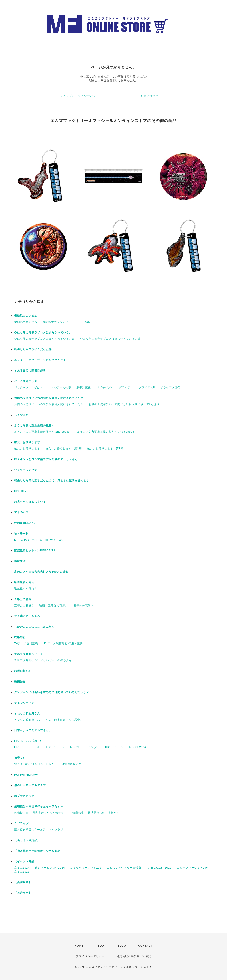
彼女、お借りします (27, 442)
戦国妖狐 (20, 682)
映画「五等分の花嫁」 (54, 605)
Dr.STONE (21, 491)
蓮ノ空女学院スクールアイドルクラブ (39, 830)
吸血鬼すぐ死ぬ (24, 582)
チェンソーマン (24, 703)
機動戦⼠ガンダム (26, 316)
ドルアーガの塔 (61, 387)
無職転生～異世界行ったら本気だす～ (39, 807)
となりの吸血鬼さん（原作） (64, 720)
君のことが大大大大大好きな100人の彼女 (41, 572)
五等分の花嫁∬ (24, 605)
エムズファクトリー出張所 (124, 868)
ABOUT (101, 946)
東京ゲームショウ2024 (50, 868)
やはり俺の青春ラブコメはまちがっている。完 (44, 339)
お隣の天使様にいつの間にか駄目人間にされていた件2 (124, 404)
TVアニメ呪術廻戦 (26, 644)
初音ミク (20, 758)
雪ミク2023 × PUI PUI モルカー (36, 764)
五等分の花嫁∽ (83, 605)
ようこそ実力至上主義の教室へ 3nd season (106, 432)
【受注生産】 (23, 882)
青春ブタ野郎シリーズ (29, 654)
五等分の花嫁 (23, 599)
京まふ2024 (22, 868)
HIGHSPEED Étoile (28, 741)
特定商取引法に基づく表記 (134, 956)
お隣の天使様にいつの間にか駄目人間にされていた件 (49, 398)
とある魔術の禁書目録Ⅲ (31, 371)
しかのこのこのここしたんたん (34, 627)
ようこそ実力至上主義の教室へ (34, 426)
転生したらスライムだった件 (33, 349)
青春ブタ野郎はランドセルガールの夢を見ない (44, 660)
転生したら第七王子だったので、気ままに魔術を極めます (52, 480)
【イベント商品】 (26, 861)
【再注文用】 (23, 893)
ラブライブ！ (23, 823)
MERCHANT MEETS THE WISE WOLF (41, 540)
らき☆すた (21, 415)
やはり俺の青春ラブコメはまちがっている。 (43, 332)
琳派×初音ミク (72, 764)
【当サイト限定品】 (27, 840)
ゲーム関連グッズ (26, 381)
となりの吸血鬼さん (27, 714)
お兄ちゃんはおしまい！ (30, 502)
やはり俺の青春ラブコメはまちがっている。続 (110, 339)
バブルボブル (105, 387)
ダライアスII (147, 387)
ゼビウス (40, 387)
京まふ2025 (22, 872)
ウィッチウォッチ (26, 470)
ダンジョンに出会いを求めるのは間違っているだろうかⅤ (52, 692)
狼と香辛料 (21, 534)
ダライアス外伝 (171, 387)
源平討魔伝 (84, 387)
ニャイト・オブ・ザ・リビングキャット (40, 360)
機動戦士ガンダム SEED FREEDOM (67, 322)
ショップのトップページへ (78, 96)
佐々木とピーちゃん (27, 616)
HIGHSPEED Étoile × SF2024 (126, 747)
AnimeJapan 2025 (159, 868)
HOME (79, 946)
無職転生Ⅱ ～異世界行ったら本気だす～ (41, 813)
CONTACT (145, 946)
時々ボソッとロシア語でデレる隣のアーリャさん (46, 459)
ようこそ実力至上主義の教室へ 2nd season (43, 432)
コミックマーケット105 (86, 868)
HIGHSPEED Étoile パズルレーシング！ (73, 747)
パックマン (21, 387)
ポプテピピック (24, 796)
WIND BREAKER (26, 523)
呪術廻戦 (20, 637)
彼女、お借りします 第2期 (64, 449)
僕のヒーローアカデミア (30, 785)
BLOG (122, 946)
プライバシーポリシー (90, 956)
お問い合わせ (149, 96)
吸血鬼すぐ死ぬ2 (25, 589)
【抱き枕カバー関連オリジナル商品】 (39, 851)
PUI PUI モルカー (26, 775)
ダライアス (126, 387)
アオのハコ (21, 512)
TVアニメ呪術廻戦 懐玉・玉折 (63, 644)
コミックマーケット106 (192, 868)
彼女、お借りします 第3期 (105, 449)
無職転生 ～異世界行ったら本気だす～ (97, 813)
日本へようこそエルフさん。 (33, 730)
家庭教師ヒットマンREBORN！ (35, 550)
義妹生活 (20, 561)
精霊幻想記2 (22, 671)
